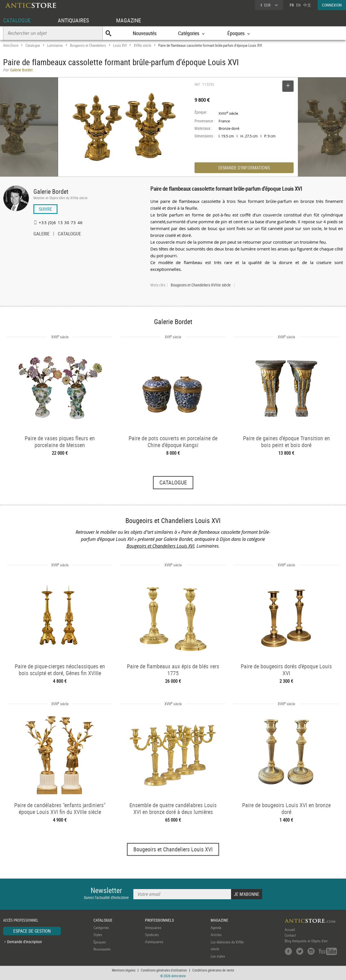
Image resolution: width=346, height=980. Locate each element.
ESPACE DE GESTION (32, 931)
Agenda (216, 928)
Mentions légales (124, 970)
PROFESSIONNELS (159, 920)
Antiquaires (153, 928)
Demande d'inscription (24, 942)
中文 (307, 5)
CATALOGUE (17, 20)
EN (298, 5)
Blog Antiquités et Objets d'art (306, 941)
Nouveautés (145, 33)
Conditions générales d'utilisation (164, 970)
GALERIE (41, 234)
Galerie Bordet (51, 191)
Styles (98, 935)
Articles (216, 935)
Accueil (290, 930)
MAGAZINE (129, 20)
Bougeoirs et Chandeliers (88, 45)
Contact (290, 935)
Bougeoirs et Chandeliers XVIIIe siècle (201, 285)
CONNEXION (332, 5)
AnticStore (11, 45)
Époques (100, 942)
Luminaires (55, 45)
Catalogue (33, 45)
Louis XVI (120, 45)
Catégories (101, 928)
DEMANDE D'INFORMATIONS (244, 168)
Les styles (218, 956)
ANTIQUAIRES (73, 20)
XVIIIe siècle (142, 45)
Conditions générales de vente (213, 970)
